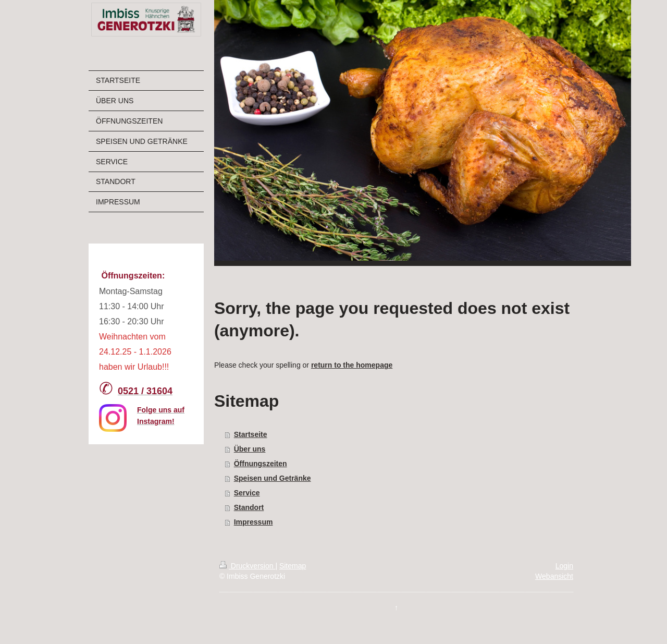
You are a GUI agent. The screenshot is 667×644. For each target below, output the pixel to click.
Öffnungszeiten (261, 464)
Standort (249, 507)
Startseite (251, 434)
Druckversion (247, 566)
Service (247, 493)
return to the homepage (352, 365)
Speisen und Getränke (273, 478)
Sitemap (293, 566)
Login (564, 566)
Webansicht (554, 576)
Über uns (250, 449)
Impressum (254, 522)
